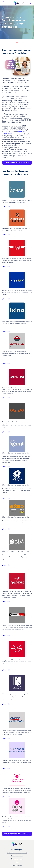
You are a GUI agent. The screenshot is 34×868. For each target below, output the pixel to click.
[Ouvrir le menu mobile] (2, 3)
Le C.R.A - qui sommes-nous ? (17, 853)
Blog (17, 862)
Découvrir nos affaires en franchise (18, 163)
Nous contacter (17, 865)
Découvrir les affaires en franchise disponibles (18, 834)
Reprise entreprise (17, 856)
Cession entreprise (17, 859)
